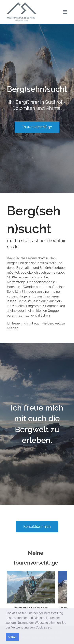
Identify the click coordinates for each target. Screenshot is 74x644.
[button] (53, 628)
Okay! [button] (12, 637)
